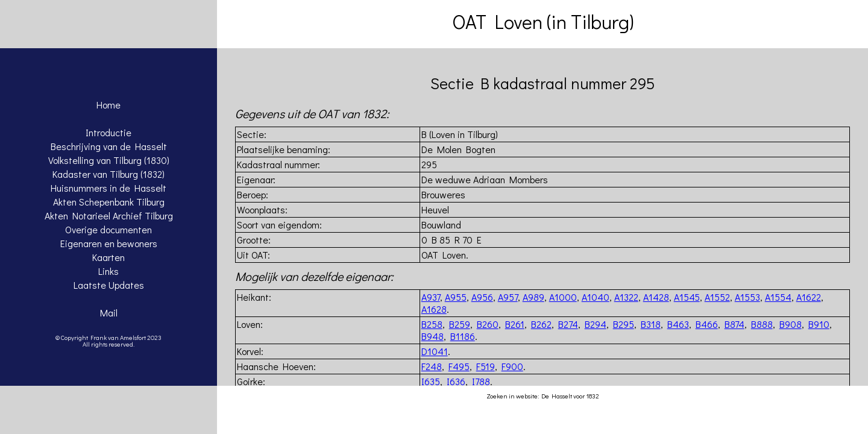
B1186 (463, 336)
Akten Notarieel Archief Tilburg (109, 215)
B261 (515, 324)
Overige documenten (108, 229)
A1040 (596, 297)
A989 (533, 297)
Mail (109, 313)
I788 (481, 381)
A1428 (656, 297)
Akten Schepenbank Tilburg (109, 202)
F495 (459, 366)
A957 (508, 297)
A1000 (563, 297)
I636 (456, 381)
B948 (432, 336)
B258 (432, 324)
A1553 (747, 297)
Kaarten (108, 257)
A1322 (626, 297)
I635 (431, 381)
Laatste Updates (109, 285)
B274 (568, 324)
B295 (624, 324)
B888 (762, 324)
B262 (541, 324)
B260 (488, 324)
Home (108, 105)
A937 (431, 297)
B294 (596, 324)
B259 (460, 324)
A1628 (434, 309)
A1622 (809, 297)
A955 (456, 297)
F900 (512, 366)
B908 (791, 324)
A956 (482, 297)
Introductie (108, 132)
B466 (707, 324)
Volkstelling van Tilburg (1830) (109, 160)
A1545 (687, 297)
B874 (734, 324)
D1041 (435, 351)
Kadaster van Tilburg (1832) (108, 174)
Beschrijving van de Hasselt (109, 146)
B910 (819, 324)
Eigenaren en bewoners (109, 243)
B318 (651, 324)
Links (108, 271)
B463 (678, 324)
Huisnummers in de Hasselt (108, 188)
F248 (432, 366)
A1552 (717, 297)
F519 (486, 366)
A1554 (778, 297)
